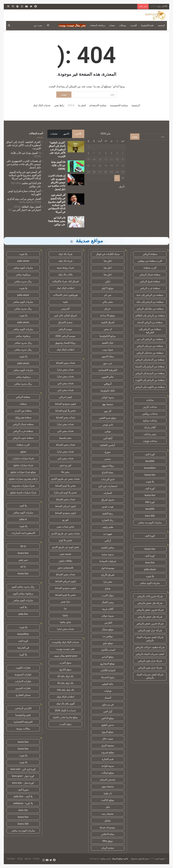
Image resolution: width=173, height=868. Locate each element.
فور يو (65, 520)
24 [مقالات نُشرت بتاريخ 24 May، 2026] (117, 172)
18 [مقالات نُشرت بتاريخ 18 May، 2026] (111, 166)
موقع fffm (108, 841)
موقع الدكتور (108, 718)
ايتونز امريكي (65, 397)
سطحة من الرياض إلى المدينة (150, 367)
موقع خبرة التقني (108, 418)
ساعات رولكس (150, 414)
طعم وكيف (108, 527)
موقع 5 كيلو (108, 288)
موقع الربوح (108, 732)
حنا (65, 609)
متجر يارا (108, 582)
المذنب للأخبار (108, 650)
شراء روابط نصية (65, 268)
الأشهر (66, 134)
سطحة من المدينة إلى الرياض (150, 373)
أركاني (108, 541)
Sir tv (23, 546)
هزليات (108, 691)
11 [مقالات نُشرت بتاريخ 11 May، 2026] (111, 159)
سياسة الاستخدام (98, 105)
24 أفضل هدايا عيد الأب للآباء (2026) (58, 165)
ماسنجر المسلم (108, 780)
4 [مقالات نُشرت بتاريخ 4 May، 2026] (111, 153)
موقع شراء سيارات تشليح (23, 472)
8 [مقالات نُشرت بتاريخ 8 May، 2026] (88, 153)
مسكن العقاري (23, 695)
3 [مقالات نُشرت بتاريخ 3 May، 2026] (117, 153)
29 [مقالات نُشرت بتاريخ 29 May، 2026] (88, 172)
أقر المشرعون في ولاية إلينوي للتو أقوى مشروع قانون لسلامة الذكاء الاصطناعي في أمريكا (25, 175)
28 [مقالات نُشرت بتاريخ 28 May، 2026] (94, 172)
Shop (20, 859)
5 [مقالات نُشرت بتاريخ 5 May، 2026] (106, 153)
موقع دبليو (108, 643)
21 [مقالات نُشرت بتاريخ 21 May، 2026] (94, 166)
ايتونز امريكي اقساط (65, 506)
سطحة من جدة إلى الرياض (150, 353)
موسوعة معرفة (108, 827)
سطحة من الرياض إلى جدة (150, 295)
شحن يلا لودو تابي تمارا (65, 493)
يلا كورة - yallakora (23, 803)
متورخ (108, 452)
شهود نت (108, 534)
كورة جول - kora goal (23, 776)
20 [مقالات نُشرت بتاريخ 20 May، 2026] (100, 166)
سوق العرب (65, 663)
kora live (150, 563)
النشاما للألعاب (108, 670)
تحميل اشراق (108, 500)
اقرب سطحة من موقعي (150, 261)
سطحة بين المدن (23, 411)
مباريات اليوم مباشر (150, 583)
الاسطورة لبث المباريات (23, 533)
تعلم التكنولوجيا (147, 25)
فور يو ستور (65, 465)
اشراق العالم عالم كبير (65, 316)
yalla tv (23, 519)
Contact (11, 859)
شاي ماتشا (65, 622)
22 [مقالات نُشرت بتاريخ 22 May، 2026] (88, 166)
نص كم (108, 295)
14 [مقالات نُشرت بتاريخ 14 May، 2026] (94, 159)
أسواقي (108, 384)
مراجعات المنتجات (97, 25)
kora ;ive (23, 810)
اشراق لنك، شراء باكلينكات (65, 281)
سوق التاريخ (65, 670)
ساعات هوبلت (150, 441)
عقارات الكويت (23, 668)
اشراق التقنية (108, 322)
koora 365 (23, 824)
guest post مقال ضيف (65, 656)
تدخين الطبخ (108, 725)
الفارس (108, 623)
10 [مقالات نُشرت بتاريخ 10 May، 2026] (117, 159)
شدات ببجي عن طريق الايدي (65, 479)
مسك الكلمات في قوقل (108, 254)
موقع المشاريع (108, 664)
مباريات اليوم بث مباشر (150, 523)
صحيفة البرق (108, 746)
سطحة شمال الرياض (150, 275)
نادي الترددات (108, 479)
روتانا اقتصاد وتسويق (65, 343)
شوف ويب (108, 350)
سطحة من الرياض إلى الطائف (150, 316)
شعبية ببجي (65, 554)
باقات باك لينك (65, 275)
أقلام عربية (108, 609)
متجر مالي (108, 302)
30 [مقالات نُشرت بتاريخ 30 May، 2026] (123, 178)
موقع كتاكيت (108, 800)
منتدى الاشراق (65, 322)
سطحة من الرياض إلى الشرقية (150, 331)
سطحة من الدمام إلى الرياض (150, 360)
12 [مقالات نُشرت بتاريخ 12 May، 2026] (106, 159)
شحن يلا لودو (65, 540)
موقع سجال (108, 630)
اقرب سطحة (150, 268)
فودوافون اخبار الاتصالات (65, 295)
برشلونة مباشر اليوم (23, 594)
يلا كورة (23, 655)
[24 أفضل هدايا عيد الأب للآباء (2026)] (76, 166)
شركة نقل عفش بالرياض (150, 603)
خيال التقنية (108, 343)
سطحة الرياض (150, 254)
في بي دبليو (108, 705)
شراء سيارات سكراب (23, 458)
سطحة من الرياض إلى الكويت (150, 380)
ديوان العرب (108, 595)
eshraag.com (95, 859)
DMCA (71, 105)
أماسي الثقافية (108, 445)
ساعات (150, 400)
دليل (108, 807)
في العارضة (23, 648)
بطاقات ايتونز (65, 561)
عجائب (108, 432)
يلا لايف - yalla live (23, 796)
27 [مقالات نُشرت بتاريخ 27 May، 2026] (100, 172)
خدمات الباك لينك (42, 105)
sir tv (23, 567)
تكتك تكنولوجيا (108, 391)
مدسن (108, 459)
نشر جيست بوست (65, 649)
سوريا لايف (23, 790)
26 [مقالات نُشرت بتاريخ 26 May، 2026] (106, 172)
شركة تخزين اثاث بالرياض (150, 596)
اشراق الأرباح (108, 575)
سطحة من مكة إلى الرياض (150, 309)
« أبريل (122, 186)
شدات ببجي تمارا (65, 370)
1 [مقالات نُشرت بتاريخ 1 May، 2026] (88, 147)
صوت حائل (108, 739)
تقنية (65, 302)
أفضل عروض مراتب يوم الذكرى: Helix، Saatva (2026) (24, 200)
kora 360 (150, 516)
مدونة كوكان (108, 397)
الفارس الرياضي (23, 708)
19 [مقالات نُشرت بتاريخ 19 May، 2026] (106, 166)
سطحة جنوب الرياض (23, 438)
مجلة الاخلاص (108, 834)
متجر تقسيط (65, 438)
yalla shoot (150, 569)
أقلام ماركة (150, 427)
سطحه (23, 404)
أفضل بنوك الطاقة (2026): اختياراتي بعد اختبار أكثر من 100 (24, 208)
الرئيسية (161, 25)
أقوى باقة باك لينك (65, 704)
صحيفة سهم (108, 786)
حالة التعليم (108, 684)
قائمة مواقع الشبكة (120, 859)
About (28, 859)
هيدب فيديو (108, 507)
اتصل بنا (82, 105)
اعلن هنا (108, 261)
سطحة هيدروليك (23, 417)
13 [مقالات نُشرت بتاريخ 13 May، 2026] (100, 159)
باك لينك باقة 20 (65, 676)
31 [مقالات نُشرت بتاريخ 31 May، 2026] (117, 178)
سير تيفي (23, 560)
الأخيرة (78, 134)
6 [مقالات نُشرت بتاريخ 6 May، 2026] (100, 153)
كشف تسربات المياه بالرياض (150, 654)
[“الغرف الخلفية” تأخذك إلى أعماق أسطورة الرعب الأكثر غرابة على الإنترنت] (76, 147)
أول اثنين (108, 711)
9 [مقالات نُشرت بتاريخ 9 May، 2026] (123, 159)
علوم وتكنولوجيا (23, 715)
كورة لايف (150, 454)
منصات (112, 25)
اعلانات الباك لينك (65, 288)
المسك (108, 698)
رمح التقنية (108, 513)
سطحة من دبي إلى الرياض (150, 346)
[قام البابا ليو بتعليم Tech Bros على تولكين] (76, 222)
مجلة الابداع (108, 473)
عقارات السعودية (23, 675)
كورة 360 (150, 502)
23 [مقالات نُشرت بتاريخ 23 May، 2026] (123, 172)
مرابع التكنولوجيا (108, 336)
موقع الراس (108, 657)
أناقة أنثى (108, 438)
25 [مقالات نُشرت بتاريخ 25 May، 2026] (111, 172)
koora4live (150, 468)
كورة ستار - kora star (23, 783)
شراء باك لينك (65, 254)
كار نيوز (108, 411)
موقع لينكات (108, 773)
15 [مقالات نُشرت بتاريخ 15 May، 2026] (88, 159)
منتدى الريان (108, 848)
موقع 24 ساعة (108, 316)
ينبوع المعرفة (108, 677)
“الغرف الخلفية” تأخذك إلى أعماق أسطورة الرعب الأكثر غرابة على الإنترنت (57, 149)
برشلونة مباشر (23, 275)
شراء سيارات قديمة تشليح (23, 493)
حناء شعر (65, 602)
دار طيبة (108, 793)
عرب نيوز (108, 363)
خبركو (108, 309)
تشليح (23, 452)
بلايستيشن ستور (65, 568)
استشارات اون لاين (108, 486)
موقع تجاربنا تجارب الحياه (65, 717)
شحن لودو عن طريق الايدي (65, 547)
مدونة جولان (108, 616)
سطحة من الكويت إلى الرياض (150, 387)
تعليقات (54, 134)
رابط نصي (59, 105)
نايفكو (108, 821)
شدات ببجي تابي (65, 383)
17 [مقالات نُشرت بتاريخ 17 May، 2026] (117, 166)
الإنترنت (134, 25)
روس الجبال (108, 602)
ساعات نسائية (150, 421)
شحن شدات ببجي (65, 527)
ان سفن (108, 329)
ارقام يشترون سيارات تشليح (23, 479)
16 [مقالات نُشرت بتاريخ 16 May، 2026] (123, 166)
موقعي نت (108, 636)
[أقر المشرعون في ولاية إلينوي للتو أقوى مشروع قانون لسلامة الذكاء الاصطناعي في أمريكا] (76, 199)
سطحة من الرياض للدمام (150, 322)
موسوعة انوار (108, 568)
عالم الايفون (108, 377)
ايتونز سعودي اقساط (65, 404)
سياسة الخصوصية (119, 105)
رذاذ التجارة (108, 520)
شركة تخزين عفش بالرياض (150, 610)
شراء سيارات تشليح (23, 465)
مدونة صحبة (108, 554)
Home (36, 859)
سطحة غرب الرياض (150, 288)
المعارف (108, 493)
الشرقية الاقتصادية (108, 370)
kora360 (150, 461)
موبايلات (123, 25)
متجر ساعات (150, 434)
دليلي (108, 281)
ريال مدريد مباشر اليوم (23, 587)
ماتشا (65, 615)
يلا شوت (150, 482)
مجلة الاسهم (108, 356)
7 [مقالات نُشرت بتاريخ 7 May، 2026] (94, 153)
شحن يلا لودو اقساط (65, 411)
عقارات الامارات (23, 681)
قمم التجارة (108, 759)
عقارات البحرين (23, 688)
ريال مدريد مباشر (23, 281)
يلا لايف (23, 506)
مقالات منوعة (23, 729)
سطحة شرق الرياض (150, 281)
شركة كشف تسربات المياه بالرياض (150, 639)
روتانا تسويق (108, 466)
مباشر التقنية (108, 548)
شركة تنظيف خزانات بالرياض (150, 647)
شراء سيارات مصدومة (23, 486)
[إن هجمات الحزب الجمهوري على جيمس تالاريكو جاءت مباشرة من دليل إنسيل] (76, 180)
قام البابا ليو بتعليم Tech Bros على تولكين (57, 221)
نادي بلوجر (108, 425)
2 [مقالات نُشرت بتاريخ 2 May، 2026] (123, 153)
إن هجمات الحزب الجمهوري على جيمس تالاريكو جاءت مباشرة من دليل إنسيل (57, 182)
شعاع (108, 589)
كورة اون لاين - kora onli (23, 769)
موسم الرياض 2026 (65, 336)
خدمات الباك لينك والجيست (65, 642)
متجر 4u (65, 472)
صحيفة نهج (108, 404)
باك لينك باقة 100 (65, 690)
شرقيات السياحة (108, 561)
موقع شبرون (108, 752)
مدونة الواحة (108, 766)
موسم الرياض (65, 329)
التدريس (65, 309)
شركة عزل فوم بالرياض (150, 630)
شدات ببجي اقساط (65, 363)
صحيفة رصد (108, 814)
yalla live (23, 614)
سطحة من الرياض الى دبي (150, 339)
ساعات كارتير (150, 407)
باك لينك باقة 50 (65, 683)
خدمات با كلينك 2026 (65, 710)
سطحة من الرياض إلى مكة (150, 302)
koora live (150, 475)
